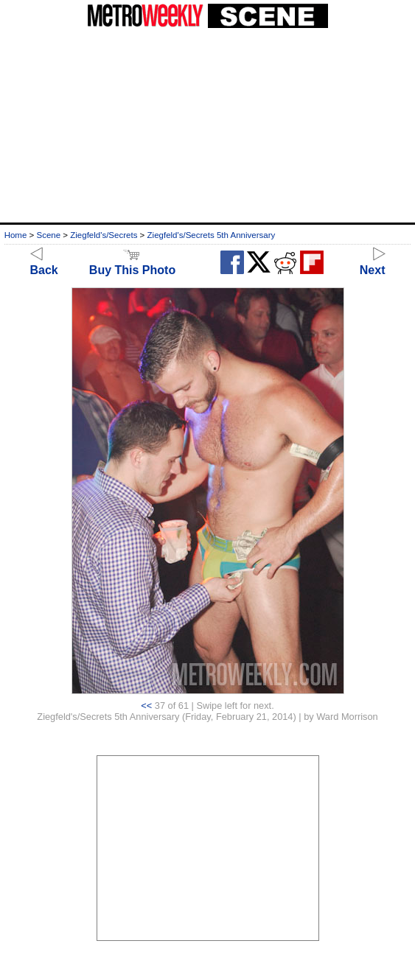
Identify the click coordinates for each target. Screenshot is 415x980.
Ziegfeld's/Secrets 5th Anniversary (212, 235)
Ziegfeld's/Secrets (104, 235)
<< (146, 706)
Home (16, 235)
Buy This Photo (132, 263)
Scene (48, 235)
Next (373, 263)
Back (44, 263)
